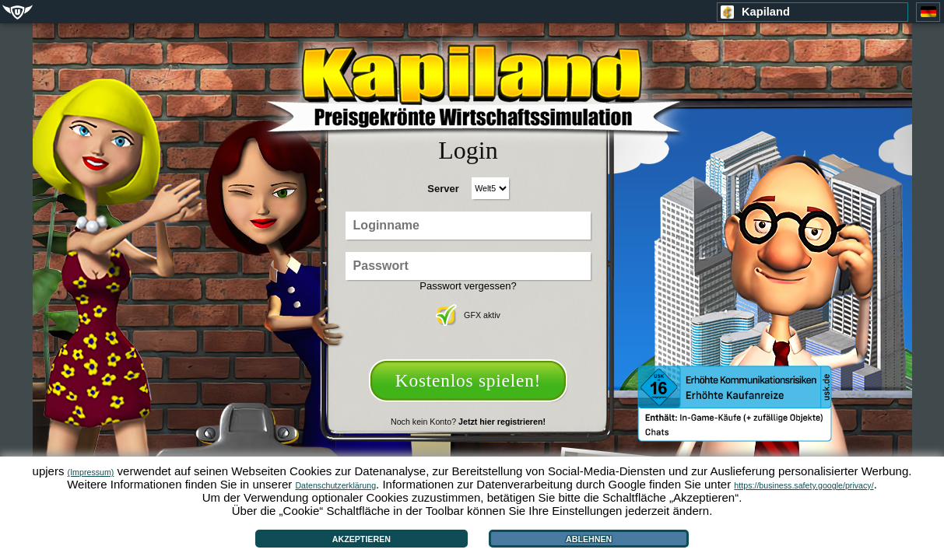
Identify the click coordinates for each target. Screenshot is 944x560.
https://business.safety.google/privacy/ (804, 485)
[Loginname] (468, 226)
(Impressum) (91, 472)
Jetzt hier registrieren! (502, 422)
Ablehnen (589, 539)
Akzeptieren (361, 539)
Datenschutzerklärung (335, 485)
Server (443, 189)
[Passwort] (468, 266)
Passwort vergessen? (468, 286)
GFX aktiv (468, 315)
